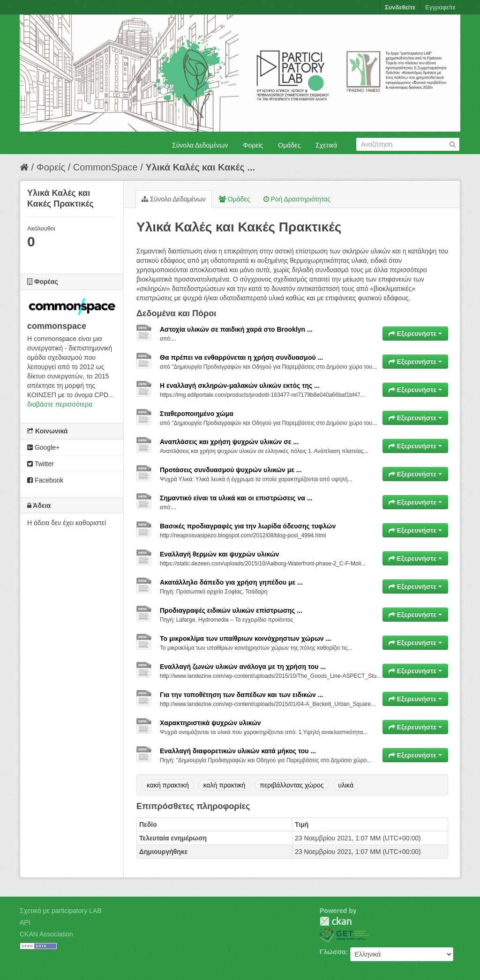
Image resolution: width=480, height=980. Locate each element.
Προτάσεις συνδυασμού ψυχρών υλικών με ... (231, 470)
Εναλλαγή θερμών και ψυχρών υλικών (219, 554)
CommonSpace (105, 167)
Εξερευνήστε (415, 334)
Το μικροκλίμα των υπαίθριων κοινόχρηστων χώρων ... (245, 638)
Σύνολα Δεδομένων (200, 145)
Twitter (41, 464)
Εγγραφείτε (440, 7)
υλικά (346, 785)
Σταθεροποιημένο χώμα (197, 414)
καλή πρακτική (225, 785)
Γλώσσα (333, 952)
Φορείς (253, 145)
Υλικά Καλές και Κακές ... (200, 167)
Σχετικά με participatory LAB (61, 911)
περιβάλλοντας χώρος (292, 785)
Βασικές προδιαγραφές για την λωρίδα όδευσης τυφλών (248, 526)
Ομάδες (289, 145)
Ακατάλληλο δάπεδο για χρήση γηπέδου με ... (231, 582)
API (25, 922)
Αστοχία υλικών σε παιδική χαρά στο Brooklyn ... (236, 329)
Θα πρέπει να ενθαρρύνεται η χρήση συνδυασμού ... (241, 357)
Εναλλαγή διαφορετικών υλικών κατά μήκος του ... (238, 751)
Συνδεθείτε (400, 7)
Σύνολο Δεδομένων (174, 199)
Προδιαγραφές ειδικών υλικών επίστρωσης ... (231, 610)
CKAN (336, 921)
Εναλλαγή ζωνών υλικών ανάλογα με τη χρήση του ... (243, 667)
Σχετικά (326, 145)
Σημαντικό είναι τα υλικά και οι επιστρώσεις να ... (236, 498)
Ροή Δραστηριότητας (297, 199)
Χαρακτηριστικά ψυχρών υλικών (210, 723)
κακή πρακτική (168, 785)
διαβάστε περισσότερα (60, 404)
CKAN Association (46, 934)
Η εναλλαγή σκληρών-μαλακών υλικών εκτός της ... (240, 386)
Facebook (45, 480)
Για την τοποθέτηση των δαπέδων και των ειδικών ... (241, 695)
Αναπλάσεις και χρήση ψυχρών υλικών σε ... (229, 442)
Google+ (43, 447)
